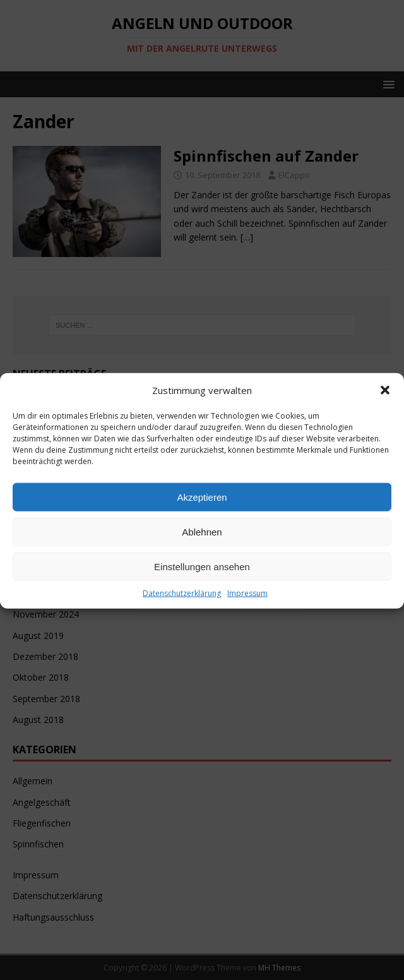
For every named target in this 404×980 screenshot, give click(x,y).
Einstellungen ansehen (202, 583)
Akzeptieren (202, 514)
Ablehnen (202, 548)
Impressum (247, 610)
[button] (385, 407)
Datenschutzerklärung (182, 610)
